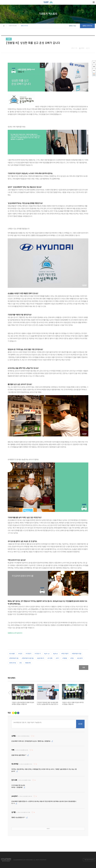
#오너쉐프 (12, 654)
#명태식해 (28, 663)
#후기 (57, 658)
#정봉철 (65, 658)
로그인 (80, 724)
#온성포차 (80, 658)
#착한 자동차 (65, 654)
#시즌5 (20, 654)
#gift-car (47, 654)
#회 (20, 663)
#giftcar (55, 654)
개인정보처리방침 (89, 860)
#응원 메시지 (41, 658)
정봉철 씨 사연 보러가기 (15, 633)
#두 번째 (50, 658)
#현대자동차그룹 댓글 (28, 658)
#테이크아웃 (13, 663)
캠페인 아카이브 (87, 26)
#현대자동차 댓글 (77, 654)
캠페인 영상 (72, 26)
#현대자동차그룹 (14, 658)
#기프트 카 (38, 654)
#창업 (72, 658)
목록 (84, 668)
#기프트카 (28, 654)
